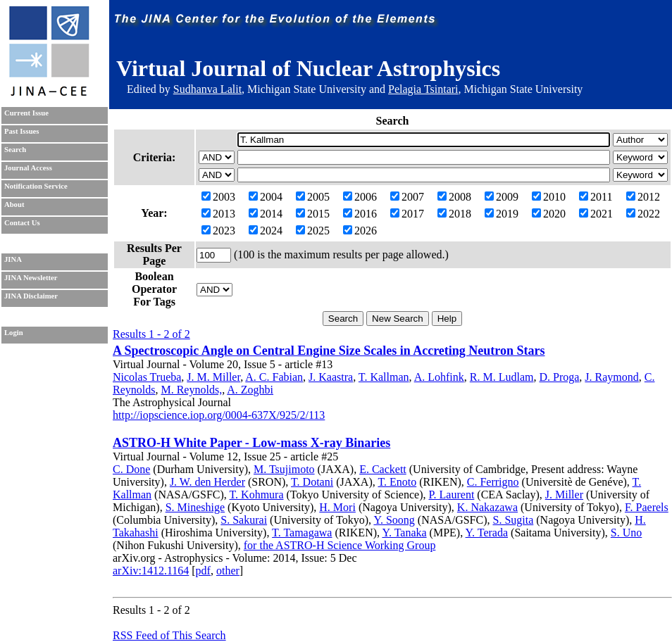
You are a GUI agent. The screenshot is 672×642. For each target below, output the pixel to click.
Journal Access (28, 168)
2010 (549, 197)
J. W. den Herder (207, 482)
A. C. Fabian (274, 377)
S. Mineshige (195, 507)
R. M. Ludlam (502, 377)
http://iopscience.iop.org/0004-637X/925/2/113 (219, 415)
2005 (313, 197)
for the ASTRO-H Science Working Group (340, 545)
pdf (203, 571)
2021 (596, 214)
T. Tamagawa (302, 533)
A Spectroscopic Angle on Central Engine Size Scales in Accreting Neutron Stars (329, 351)
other (228, 571)
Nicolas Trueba (147, 377)
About (14, 204)
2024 (266, 231)
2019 (502, 214)
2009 (502, 197)
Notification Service (36, 186)
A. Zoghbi (250, 390)
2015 (313, 214)
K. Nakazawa (487, 507)
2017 (407, 214)
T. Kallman (384, 377)
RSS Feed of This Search (169, 635)
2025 (313, 231)
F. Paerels (647, 507)
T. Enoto (397, 482)
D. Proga (559, 377)
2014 (266, 214)
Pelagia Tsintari (423, 89)
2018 (454, 214)
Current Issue (26, 113)
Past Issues (21, 131)
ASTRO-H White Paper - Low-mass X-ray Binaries (251, 443)
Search (15, 150)
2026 (360, 231)
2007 (407, 197)
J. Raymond (611, 377)
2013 (218, 214)
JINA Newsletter (31, 278)
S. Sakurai (244, 520)
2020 (549, 214)
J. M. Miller (213, 377)
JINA (13, 259)
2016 (360, 214)
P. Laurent (451, 495)
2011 (596, 197)
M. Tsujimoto (284, 469)
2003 (218, 197)
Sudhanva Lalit (207, 89)
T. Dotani (312, 482)
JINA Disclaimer (31, 296)
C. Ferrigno (493, 482)
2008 (454, 197)
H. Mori (337, 507)
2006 (360, 197)
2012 (643, 197)
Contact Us (22, 223)
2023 (218, 231)
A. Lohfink (439, 377)
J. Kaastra (331, 377)
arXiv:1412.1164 (151, 571)
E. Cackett (383, 469)
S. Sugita (513, 520)
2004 (266, 197)
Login (14, 333)
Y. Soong (394, 520)
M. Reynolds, (191, 390)
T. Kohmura (257, 495)
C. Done (131, 469)
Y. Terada (487, 533)
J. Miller (564, 495)
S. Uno (626, 533)
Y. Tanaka (404, 533)
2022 (643, 214)
